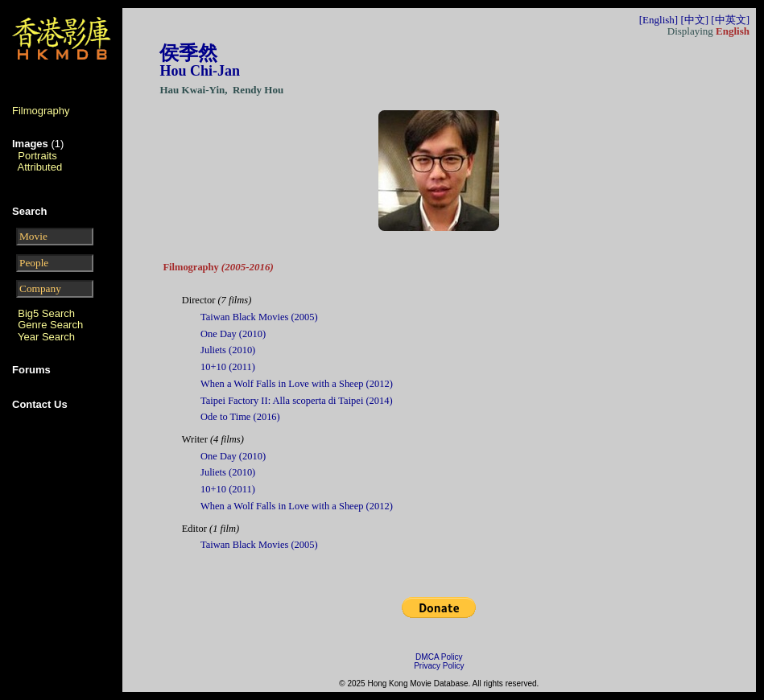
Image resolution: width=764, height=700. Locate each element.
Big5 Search (46, 313)
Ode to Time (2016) (240, 417)
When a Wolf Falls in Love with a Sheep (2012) (297, 384)
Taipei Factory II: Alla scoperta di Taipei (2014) (297, 401)
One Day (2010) (233, 334)
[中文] (694, 20)
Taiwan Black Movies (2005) (259, 317)
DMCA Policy (439, 657)
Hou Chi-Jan (200, 71)
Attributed (40, 167)
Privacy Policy (439, 666)
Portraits (37, 156)
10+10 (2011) (228, 367)
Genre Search (50, 325)
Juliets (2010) (228, 350)
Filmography (41, 111)
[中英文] (730, 20)
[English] (659, 20)
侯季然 (188, 53)
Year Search (46, 337)
